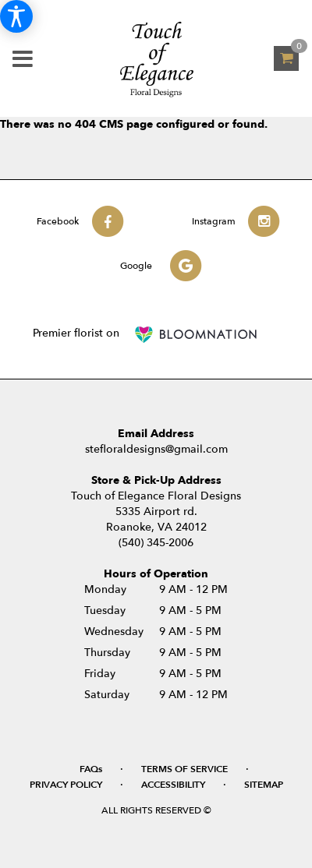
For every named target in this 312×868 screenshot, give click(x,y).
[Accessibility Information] (16, 16)
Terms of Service (184, 769)
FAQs (91, 769)
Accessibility (173, 785)
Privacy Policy (66, 785)
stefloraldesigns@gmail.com (156, 449)
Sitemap (264, 785)
